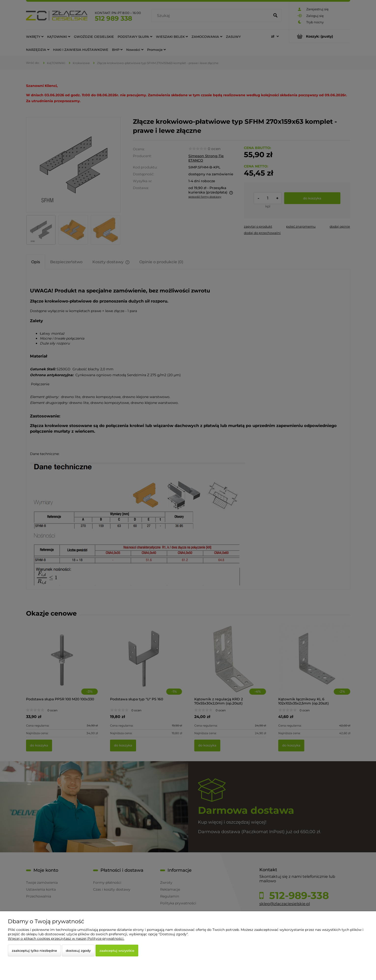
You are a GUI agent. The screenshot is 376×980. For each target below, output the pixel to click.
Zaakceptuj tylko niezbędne (34, 951)
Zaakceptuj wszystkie (117, 951)
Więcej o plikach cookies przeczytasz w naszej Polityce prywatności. (66, 939)
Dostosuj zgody (78, 951)
